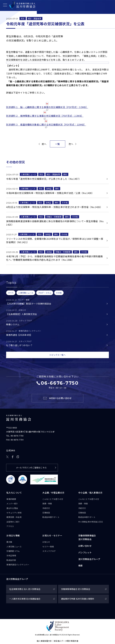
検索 (81, 566)
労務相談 (46, 513)
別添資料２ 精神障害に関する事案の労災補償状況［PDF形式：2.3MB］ (45, 115)
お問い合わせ (85, 546)
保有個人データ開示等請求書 (66, 641)
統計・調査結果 (35, 18)
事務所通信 (18, 565)
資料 (65, 174)
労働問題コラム (13, 551)
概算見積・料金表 (14, 517)
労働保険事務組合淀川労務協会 (87, 537)
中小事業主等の (91, 522)
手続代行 (46, 508)
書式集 (9, 542)
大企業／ (53, 493)
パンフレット (85, 552)
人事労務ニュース (28, 174)
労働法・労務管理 (54, 217)
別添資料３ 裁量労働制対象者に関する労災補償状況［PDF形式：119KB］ (46, 124)
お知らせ (46, 542)
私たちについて (14, 493)
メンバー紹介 (12, 503)
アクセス (10, 526)
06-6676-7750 (17, 436)
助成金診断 (11, 560)
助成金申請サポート (51, 517)
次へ (71, 144)
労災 (23, 18)
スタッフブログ (49, 551)
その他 (65, 203)
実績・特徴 (47, 503)
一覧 (57, 144)
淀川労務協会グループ (89, 559)
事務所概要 (11, 499)
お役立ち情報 (13, 535)
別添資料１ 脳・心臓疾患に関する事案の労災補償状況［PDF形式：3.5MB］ (47, 106)
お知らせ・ (52, 536)
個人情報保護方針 (44, 641)
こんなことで (53, 499)
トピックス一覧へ (57, 355)
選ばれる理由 (12, 508)
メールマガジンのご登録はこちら (31, 468)
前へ (44, 144)
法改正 (49, 188)
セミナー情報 (48, 546)
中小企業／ (90, 493)
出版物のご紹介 (13, 522)
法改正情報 (11, 555)
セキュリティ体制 (14, 513)
